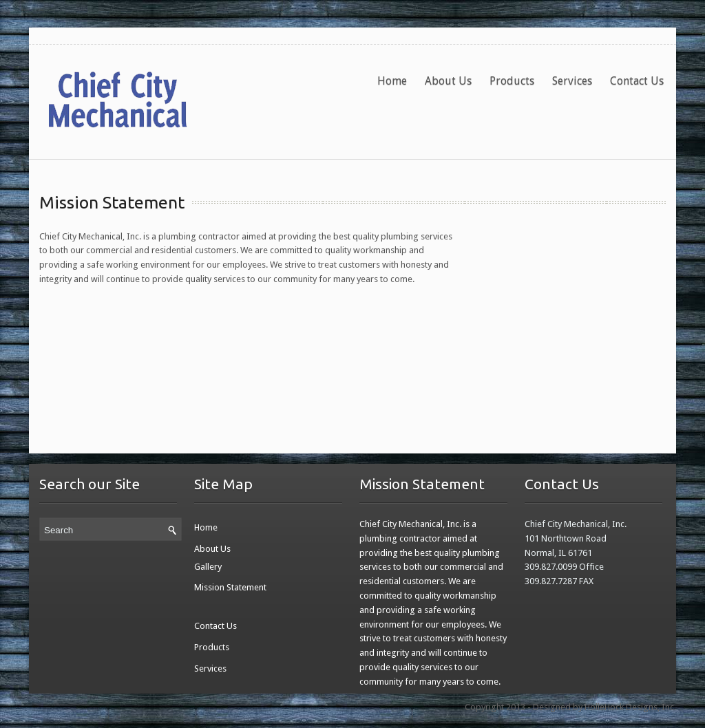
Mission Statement (112, 202)
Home (392, 81)
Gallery (208, 567)
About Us (448, 81)
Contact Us (637, 81)
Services (572, 81)
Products (512, 81)
